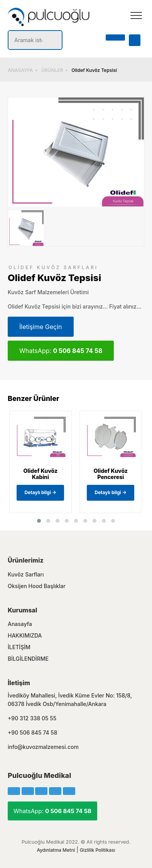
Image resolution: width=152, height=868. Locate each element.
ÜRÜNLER (52, 70)
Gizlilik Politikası (98, 850)
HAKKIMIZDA (25, 635)
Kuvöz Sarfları (26, 574)
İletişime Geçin (41, 327)
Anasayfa (20, 624)
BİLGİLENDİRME (28, 659)
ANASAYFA (20, 70)
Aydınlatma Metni (56, 850)
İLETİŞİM (19, 647)
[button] (39, 521)
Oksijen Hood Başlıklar (37, 586)
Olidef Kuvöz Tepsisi (94, 70)
